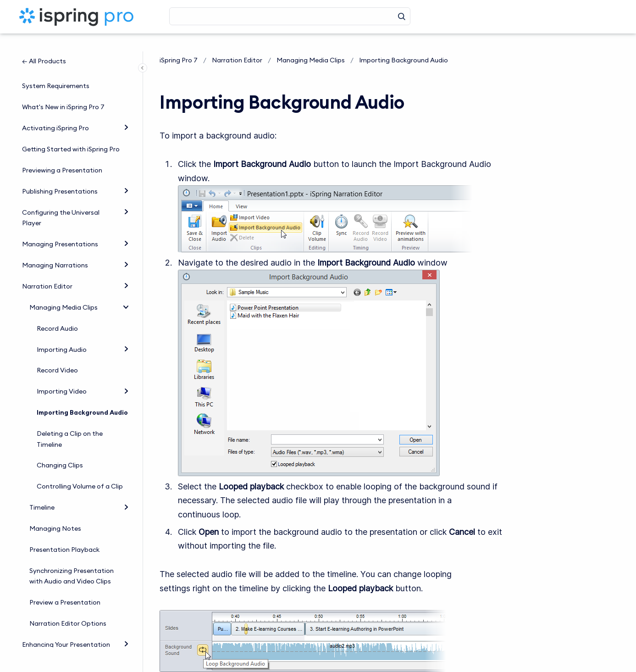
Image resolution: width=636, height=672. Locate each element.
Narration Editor (47, 269)
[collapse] (126, 289)
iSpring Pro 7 (179, 60)
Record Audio (57, 311)
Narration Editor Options (68, 606)
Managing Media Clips (64, 290)
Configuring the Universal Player (61, 201)
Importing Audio (62, 332)
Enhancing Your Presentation (66, 628)
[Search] (290, 16)
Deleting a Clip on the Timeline (70, 422)
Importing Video (62, 374)
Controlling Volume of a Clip (80, 469)
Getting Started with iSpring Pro (71, 132)
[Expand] (126, 110)
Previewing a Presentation (62, 153)
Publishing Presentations (60, 174)
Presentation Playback (64, 533)
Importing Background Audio (82, 395)
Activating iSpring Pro (55, 111)
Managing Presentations (60, 227)
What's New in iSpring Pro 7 (63, 90)
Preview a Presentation (65, 585)
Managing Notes (55, 511)
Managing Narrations (55, 248)
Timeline (42, 490)
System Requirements (56, 69)
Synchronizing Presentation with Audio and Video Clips (72, 559)
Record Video (57, 353)
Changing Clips (60, 448)
